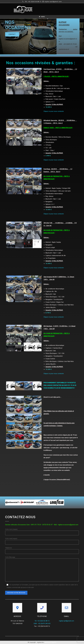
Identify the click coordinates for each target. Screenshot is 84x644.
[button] (12, 34)
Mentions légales (51, 642)
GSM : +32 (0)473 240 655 (42, 624)
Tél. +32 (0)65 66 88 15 (42, 621)
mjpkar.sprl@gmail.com (66, 621)
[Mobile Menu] (42, 17)
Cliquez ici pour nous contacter (54, 111)
